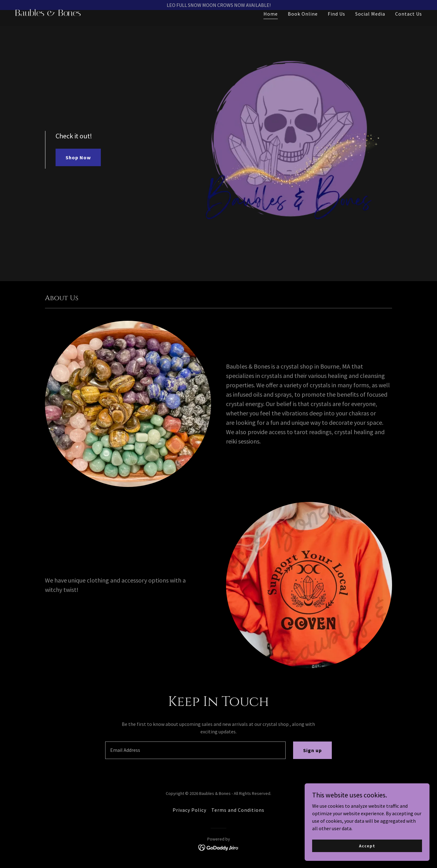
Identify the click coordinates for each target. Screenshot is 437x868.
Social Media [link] (370, 24)
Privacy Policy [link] (189, 810)
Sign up (312, 750)
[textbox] (195, 750)
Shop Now (78, 157)
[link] (114, 24)
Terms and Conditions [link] (238, 810)
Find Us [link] (336, 24)
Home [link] (271, 24)
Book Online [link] (303, 24)
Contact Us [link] (409, 24)
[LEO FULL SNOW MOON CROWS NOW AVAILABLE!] (219, 5)
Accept (367, 846)
